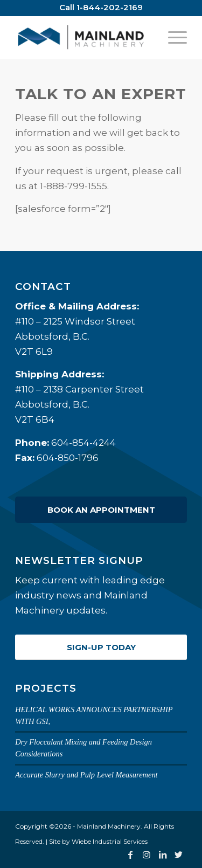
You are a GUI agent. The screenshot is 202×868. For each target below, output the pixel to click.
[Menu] (172, 37)
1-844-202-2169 (110, 7)
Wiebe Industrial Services (110, 841)
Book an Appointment (101, 510)
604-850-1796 (68, 458)
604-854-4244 (83, 443)
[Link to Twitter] (179, 855)
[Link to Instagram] (147, 855)
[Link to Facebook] (130, 855)
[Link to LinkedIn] (163, 855)
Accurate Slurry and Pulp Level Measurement (86, 775)
